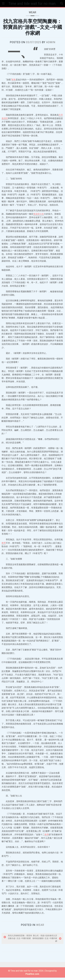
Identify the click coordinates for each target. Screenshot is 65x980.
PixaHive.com (32, 976)
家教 (14, 82)
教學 (4, 545)
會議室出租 (39, 216)
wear (32, 15)
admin (51, 45)
